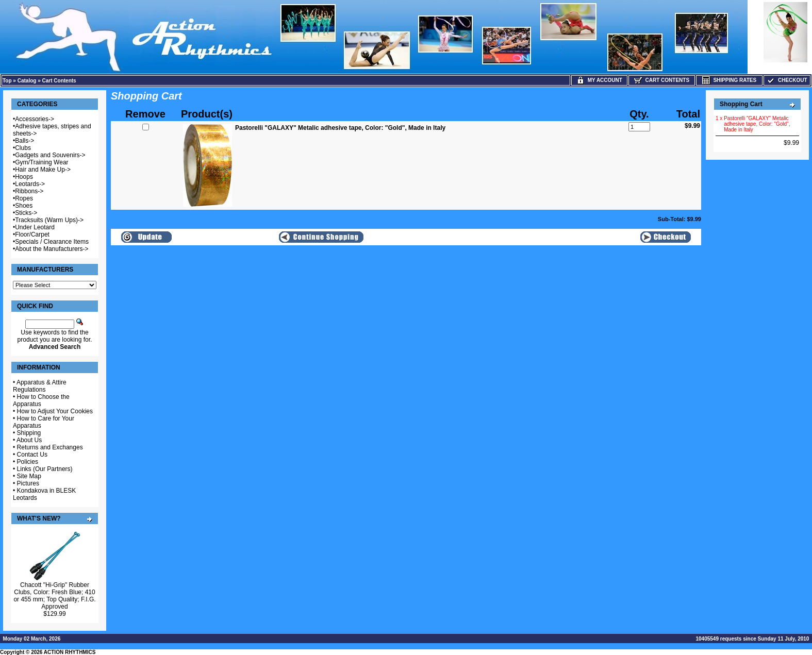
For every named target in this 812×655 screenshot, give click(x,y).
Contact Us (32, 455)
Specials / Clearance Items (52, 242)
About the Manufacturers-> (52, 249)
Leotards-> (30, 184)
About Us (29, 440)
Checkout (787, 80)
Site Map (29, 476)
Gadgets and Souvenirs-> (50, 155)
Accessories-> (35, 119)
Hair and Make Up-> (43, 170)
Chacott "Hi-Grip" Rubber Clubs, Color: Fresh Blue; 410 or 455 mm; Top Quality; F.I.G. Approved (54, 596)
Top (7, 81)
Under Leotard (35, 227)
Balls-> (24, 141)
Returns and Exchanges (50, 447)
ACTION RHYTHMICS (70, 652)
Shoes (24, 206)
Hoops (24, 177)
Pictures (28, 483)
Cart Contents (59, 81)
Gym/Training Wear (42, 162)
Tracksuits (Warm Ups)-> (49, 220)
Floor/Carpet (32, 234)
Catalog (27, 81)
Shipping (29, 433)
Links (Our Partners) (45, 469)
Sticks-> (26, 213)
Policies (28, 462)
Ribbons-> (29, 191)
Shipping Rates (729, 80)
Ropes (24, 198)
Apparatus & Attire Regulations (40, 386)
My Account (599, 80)
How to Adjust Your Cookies (55, 411)
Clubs (23, 148)
